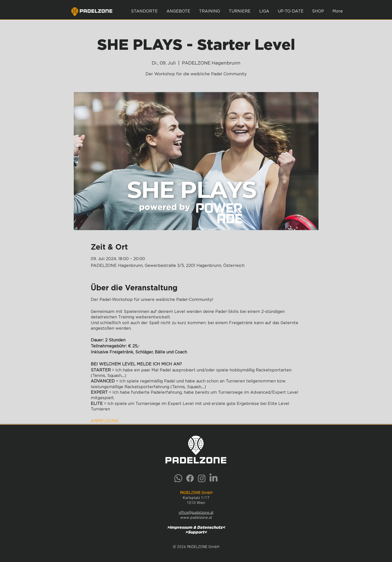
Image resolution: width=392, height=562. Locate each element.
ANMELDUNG (105, 421)
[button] (178, 11)
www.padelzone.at (196, 518)
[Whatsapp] (178, 478)
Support (196, 532)
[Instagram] (202, 478)
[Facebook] (190, 478)
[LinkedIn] (213, 478)
